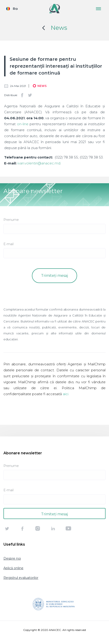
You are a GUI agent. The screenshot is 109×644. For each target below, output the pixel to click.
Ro (15, 9)
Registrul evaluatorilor (21, 578)
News (59, 28)
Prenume (11, 220)
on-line (23, 124)
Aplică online (13, 568)
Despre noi (12, 558)
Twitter (30, 95)
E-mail (8, 244)
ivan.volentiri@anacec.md (39, 163)
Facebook (22, 95)
